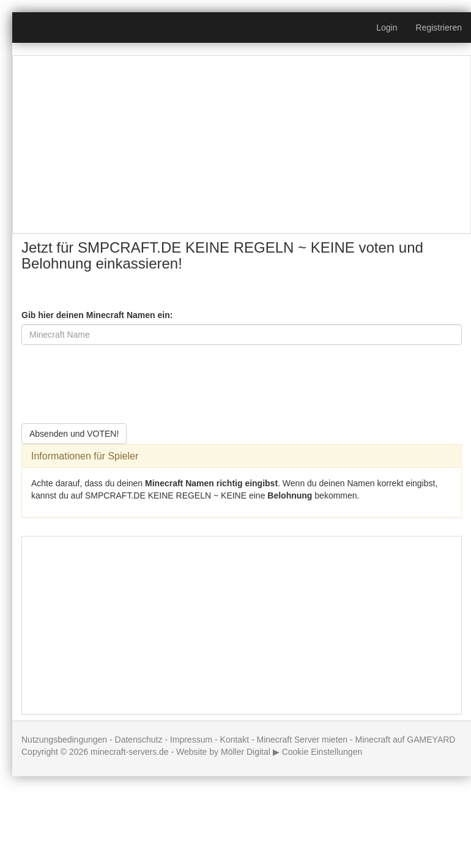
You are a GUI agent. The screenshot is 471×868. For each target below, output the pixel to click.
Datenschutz (139, 740)
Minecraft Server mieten (302, 740)
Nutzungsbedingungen (64, 740)
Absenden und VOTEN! (74, 434)
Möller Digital (246, 752)
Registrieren (439, 28)
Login (387, 28)
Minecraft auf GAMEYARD (406, 740)
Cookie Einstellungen (322, 752)
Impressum (191, 740)
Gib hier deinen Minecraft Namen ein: (97, 315)
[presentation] (114, 378)
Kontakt (235, 740)
